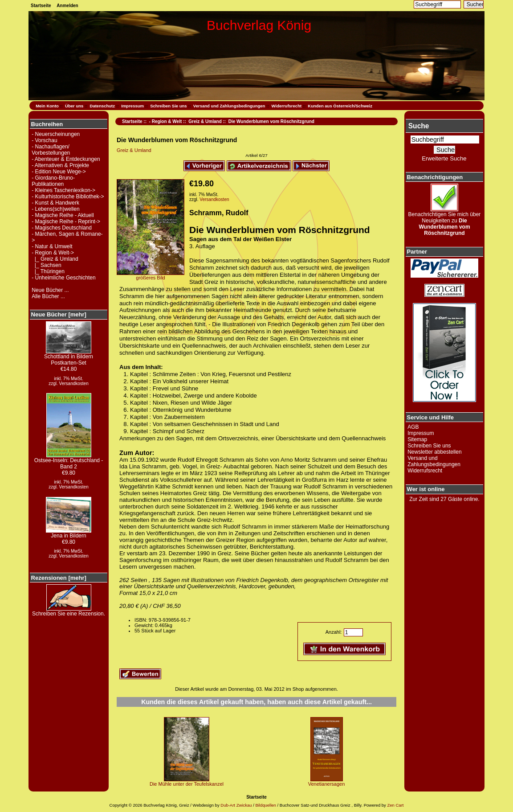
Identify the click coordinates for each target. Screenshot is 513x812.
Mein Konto (47, 106)
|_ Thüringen (48, 271)
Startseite (41, 6)
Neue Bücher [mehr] (59, 314)
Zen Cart (395, 805)
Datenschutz (102, 106)
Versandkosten (74, 383)
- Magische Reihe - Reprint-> (66, 221)
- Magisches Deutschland (62, 228)
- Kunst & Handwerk (55, 203)
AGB (413, 427)
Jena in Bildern (69, 533)
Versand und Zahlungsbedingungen (229, 106)
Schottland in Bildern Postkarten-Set (69, 357)
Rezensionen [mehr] (59, 578)
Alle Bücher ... (48, 296)
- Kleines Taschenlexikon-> (63, 190)
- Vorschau (44, 140)
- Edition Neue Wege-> (59, 172)
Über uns (74, 106)
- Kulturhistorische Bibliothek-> (68, 197)
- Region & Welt (166, 121)
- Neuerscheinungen (56, 134)
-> (53, 253)
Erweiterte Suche (444, 158)
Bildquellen (265, 805)
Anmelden (67, 6)
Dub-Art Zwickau (236, 805)
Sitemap (417, 439)
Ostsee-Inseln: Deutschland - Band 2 (69, 461)
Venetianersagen (327, 784)
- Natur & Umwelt (52, 246)
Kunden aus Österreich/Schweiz (340, 106)
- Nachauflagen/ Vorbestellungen (51, 150)
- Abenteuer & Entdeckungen (66, 159)
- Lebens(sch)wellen (55, 209)
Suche (419, 126)
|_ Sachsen (47, 265)
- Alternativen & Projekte (60, 165)
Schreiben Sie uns (168, 106)
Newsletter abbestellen (434, 452)
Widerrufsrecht (287, 106)
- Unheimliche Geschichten (63, 278)
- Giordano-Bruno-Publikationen (53, 181)
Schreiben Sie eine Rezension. (69, 611)
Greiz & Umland (205, 121)
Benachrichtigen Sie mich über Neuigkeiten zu (445, 221)
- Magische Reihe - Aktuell (63, 215)
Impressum (132, 106)
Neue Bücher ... (50, 290)
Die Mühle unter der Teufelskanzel (187, 784)
